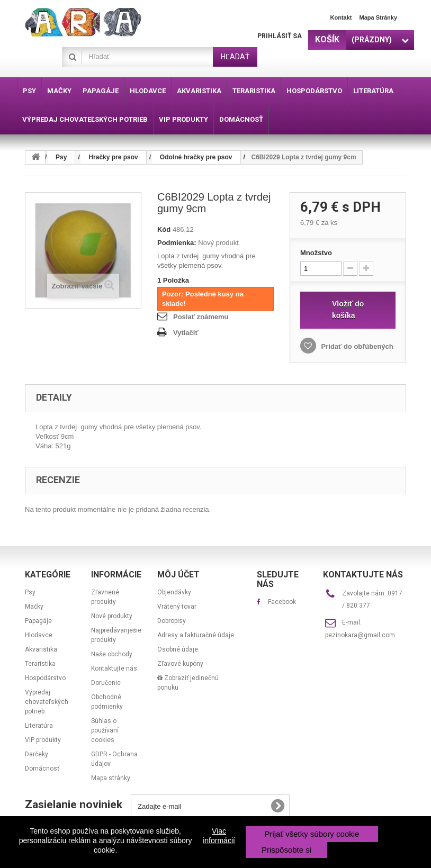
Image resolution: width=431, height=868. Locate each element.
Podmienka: (177, 243)
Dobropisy (172, 621)
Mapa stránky (378, 17)
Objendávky (174, 592)
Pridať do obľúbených (356, 346)
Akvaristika (41, 649)
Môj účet (178, 575)
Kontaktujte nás (114, 668)
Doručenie (106, 683)
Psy (30, 592)
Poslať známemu (201, 317)
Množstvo (316, 253)
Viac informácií (219, 836)
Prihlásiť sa (280, 36)
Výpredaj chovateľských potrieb (47, 702)
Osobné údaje (178, 649)
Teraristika (40, 664)
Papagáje (38, 621)
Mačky (34, 607)
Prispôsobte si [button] (286, 850)
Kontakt (341, 17)
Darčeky (37, 754)
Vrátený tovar (177, 607)
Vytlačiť (186, 333)
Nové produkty (112, 616)
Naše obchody (112, 654)
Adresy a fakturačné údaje (196, 635)
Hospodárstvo (45, 678)
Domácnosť (42, 768)
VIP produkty (43, 740)
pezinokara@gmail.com (360, 635)
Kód (164, 229)
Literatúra (39, 726)
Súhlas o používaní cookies (105, 730)
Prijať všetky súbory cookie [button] (312, 834)
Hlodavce (39, 635)
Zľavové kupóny (180, 664)
